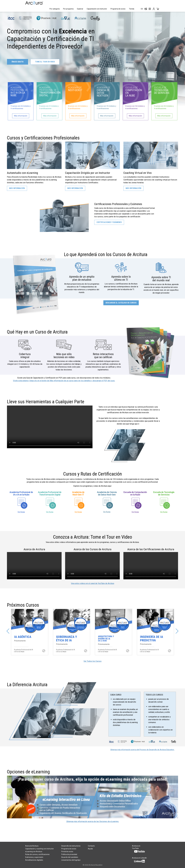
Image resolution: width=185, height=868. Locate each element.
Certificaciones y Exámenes (109, 222)
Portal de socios (67, 852)
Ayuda (90, 849)
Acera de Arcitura (32, 846)
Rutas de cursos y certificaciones (37, 854)
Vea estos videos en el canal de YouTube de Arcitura (92, 583)
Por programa (68, 9)
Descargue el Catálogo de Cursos (121, 303)
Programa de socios (118, 9)
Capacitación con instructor (97, 9)
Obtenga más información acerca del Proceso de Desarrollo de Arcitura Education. (142, 750)
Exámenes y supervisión (34, 857)
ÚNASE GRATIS (18, 62)
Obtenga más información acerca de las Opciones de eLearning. (93, 821)
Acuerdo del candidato (70, 857)
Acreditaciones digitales (34, 860)
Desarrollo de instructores (71, 846)
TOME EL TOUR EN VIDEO (45, 62)
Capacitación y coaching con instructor (40, 849)
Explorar (80, 9)
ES (142, 9)
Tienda (132, 9)
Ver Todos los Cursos (92, 661)
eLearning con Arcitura (34, 852)
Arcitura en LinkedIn (139, 860)
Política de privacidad (69, 854)
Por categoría (55, 9)
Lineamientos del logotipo (71, 860)
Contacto (91, 846)
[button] (8, 631)
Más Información (17, 188)
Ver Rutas (21, 512)
